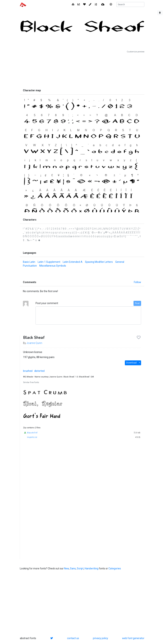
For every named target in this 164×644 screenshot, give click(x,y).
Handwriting (91, 568)
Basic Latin (29, 262)
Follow (137, 282)
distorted (39, 371)
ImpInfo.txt (32, 437)
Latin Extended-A (73, 262)
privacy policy (100, 638)
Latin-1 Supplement (49, 262)
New (66, 568)
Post (137, 303)
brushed (28, 371)
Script (80, 568)
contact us (73, 638)
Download (131, 363)
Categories (115, 568)
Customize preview (136, 52)
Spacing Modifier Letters (99, 262)
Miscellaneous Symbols (53, 266)
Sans (73, 568)
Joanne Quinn (34, 343)
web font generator (133, 638)
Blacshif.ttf (32, 433)
